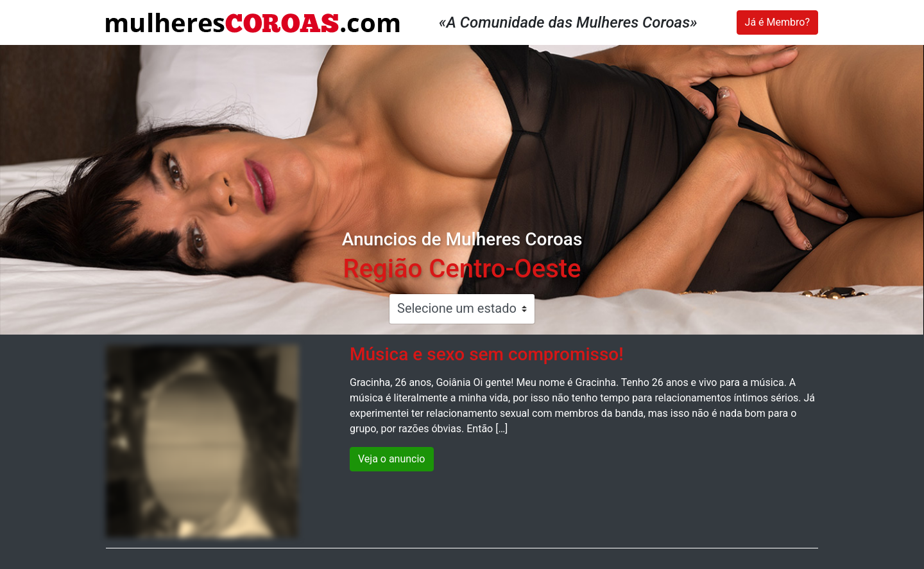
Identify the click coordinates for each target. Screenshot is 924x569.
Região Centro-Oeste (462, 269)
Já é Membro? (777, 22)
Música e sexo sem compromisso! (487, 354)
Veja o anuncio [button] (392, 459)
